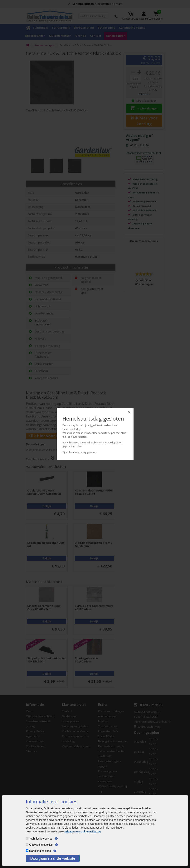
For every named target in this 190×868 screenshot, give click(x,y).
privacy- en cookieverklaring (83, 831)
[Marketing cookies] (27, 851)
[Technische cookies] (27, 838)
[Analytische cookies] (27, 844)
